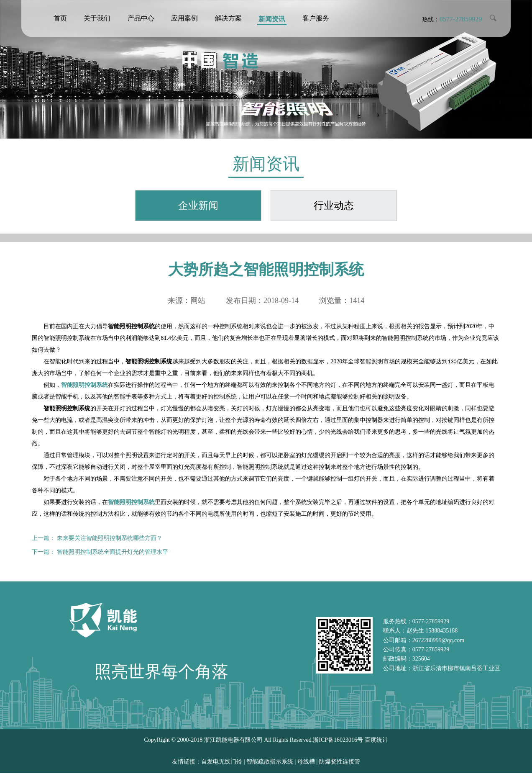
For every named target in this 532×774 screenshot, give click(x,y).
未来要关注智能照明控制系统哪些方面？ (110, 539)
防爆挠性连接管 (340, 762)
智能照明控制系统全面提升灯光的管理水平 (113, 553)
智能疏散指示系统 (270, 762)
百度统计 (376, 741)
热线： (451, 19)
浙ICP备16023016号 (338, 741)
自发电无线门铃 (222, 762)
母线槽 (306, 762)
